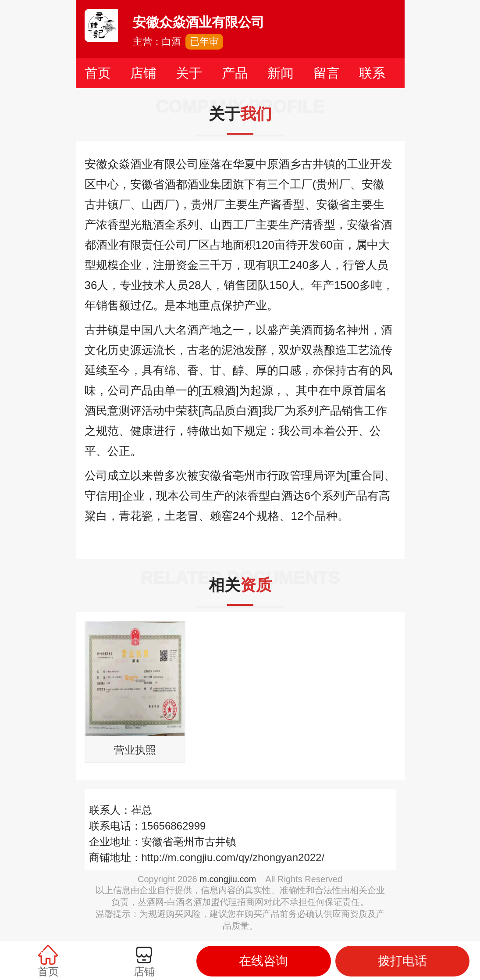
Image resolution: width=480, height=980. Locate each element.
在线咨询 (263, 961)
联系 (372, 73)
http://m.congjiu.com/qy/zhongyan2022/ (233, 857)
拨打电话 (402, 961)
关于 (189, 73)
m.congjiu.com (228, 879)
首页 (98, 73)
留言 (327, 73)
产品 (235, 73)
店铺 (143, 73)
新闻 (281, 73)
